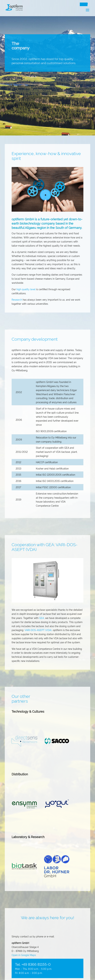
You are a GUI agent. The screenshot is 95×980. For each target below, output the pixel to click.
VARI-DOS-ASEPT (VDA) (38, 630)
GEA (42, 618)
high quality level (26, 289)
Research (17, 299)
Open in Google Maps (24, 955)
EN (86, 4)
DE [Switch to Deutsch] (82, 4)
